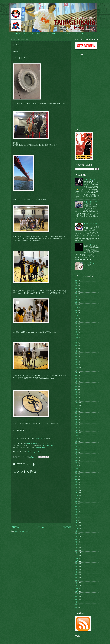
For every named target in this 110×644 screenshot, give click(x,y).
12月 (77, 313)
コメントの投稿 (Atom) (22, 531)
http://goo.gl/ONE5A (32, 443)
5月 (76, 283)
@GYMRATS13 (48, 445)
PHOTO (56, 33)
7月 (76, 321)
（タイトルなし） (90, 179)
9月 (76, 310)
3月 (76, 286)
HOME (17, 33)
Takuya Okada (41, 447)
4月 (76, 291)
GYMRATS (43, 33)
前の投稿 (67, 527)
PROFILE (29, 33)
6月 (76, 288)
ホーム (41, 527)
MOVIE (67, 33)
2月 (76, 294)
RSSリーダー (40, 439)
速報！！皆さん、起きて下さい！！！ (91, 202)
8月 (76, 280)
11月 (77, 337)
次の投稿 (15, 527)
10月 (77, 307)
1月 (76, 297)
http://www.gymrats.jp (34, 452)
